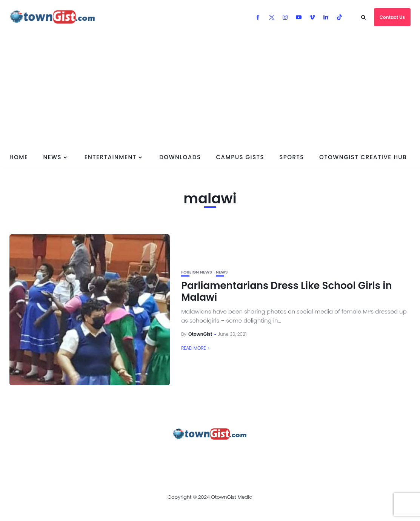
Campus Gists (240, 157)
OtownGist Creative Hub (363, 157)
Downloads (180, 157)
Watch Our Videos (283, 455)
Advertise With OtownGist (101, 455)
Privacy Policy (175, 455)
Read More (193, 348)
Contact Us (392, 17)
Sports (292, 157)
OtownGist (200, 334)
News (52, 157)
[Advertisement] (210, 91)
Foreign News (196, 272)
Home (19, 157)
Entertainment (111, 157)
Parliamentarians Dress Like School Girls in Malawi (286, 291)
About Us (35, 455)
